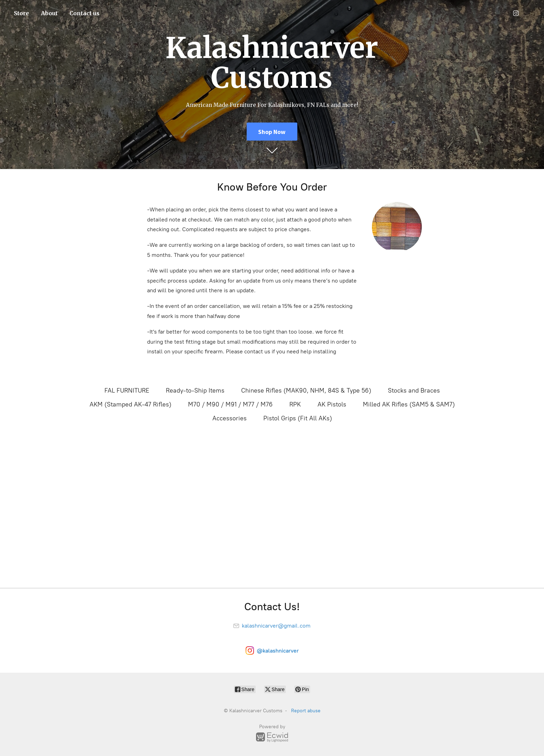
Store (22, 13)
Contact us (84, 13)
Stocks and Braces (414, 390)
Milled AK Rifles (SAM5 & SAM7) (409, 404)
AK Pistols (332, 404)
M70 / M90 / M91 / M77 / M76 (230, 404)
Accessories (229, 418)
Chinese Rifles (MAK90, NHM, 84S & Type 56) (306, 390)
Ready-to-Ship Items (195, 390)
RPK (295, 404)
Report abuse (306, 711)
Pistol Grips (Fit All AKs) (298, 418)
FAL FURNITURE (127, 390)
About (49, 13)
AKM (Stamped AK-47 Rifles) (130, 404)
